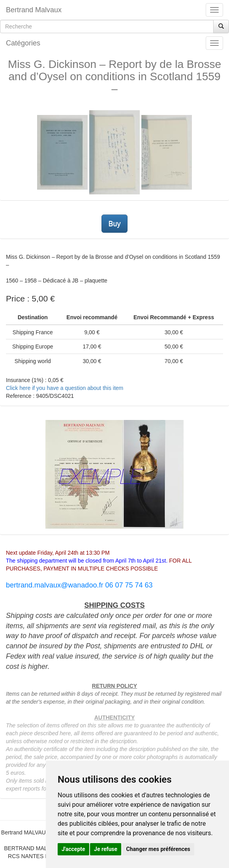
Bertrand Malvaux (34, 10)
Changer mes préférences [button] (158, 849)
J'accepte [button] (73, 849)
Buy (114, 224)
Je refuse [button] (106, 849)
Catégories (23, 43)
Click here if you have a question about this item (65, 388)
